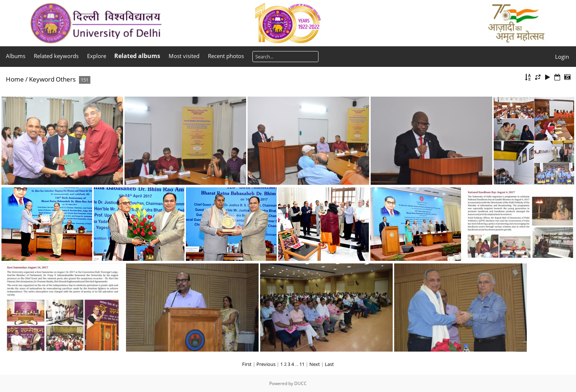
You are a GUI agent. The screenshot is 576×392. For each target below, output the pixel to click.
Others (66, 79)
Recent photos (226, 56)
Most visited (184, 56)
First (247, 364)
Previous (266, 364)
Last (329, 364)
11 (302, 364)
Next (315, 364)
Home (15, 79)
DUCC (300, 383)
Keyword (42, 79)
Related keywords (56, 56)
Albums (16, 56)
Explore (97, 56)
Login (562, 57)
